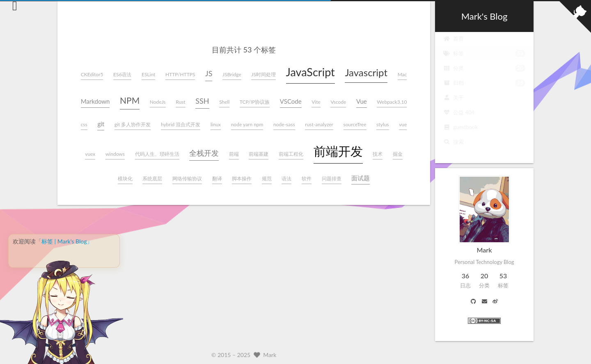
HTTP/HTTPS (180, 74)
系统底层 (152, 179)
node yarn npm (247, 124)
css (84, 124)
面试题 (361, 178)
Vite (316, 102)
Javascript (366, 72)
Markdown (95, 101)
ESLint (148, 74)
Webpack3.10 (392, 102)
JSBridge (232, 74)
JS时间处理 (263, 74)
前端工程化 (291, 154)
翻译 (217, 179)
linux (216, 124)
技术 (378, 154)
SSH (202, 101)
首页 (454, 45)
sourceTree (355, 124)
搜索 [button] (454, 148)
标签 (484, 60)
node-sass (284, 124)
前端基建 (259, 154)
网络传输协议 (187, 179)
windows (115, 154)
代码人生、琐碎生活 (157, 154)
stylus (383, 124)
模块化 (125, 179)
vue (403, 124)
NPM (130, 100)
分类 (484, 74)
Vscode (338, 102)
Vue (362, 101)
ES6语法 (122, 74)
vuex (90, 154)
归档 (484, 89)
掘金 (398, 154)
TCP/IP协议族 (255, 102)
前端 (234, 154)
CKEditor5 (92, 74)
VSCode (291, 101)
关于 (454, 104)
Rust (180, 102)
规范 (267, 179)
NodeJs (158, 102)
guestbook (460, 134)
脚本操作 (242, 179)
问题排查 (332, 179)
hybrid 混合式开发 (181, 124)
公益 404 (459, 119)
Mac (402, 74)
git (101, 124)
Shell (224, 102)
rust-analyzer (319, 124)
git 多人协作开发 (133, 124)
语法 (286, 179)
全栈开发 (204, 153)
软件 (307, 179)
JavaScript (310, 72)
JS (209, 73)
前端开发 (338, 151)
